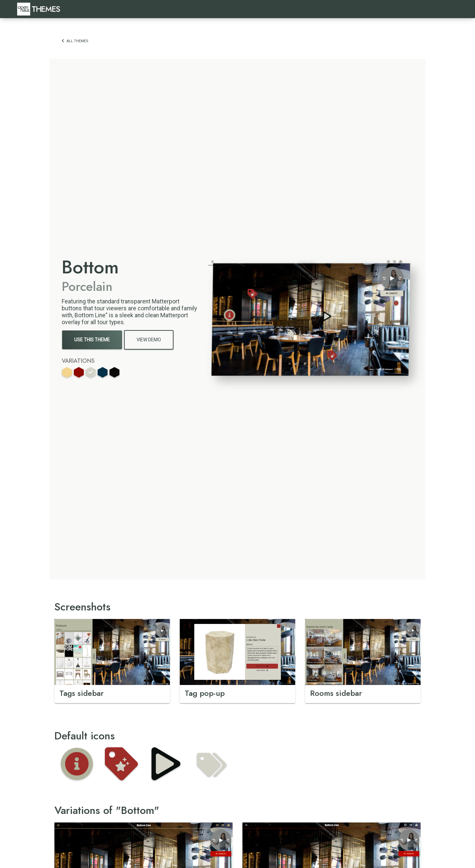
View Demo (149, 340)
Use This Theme (92, 340)
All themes (75, 41)
